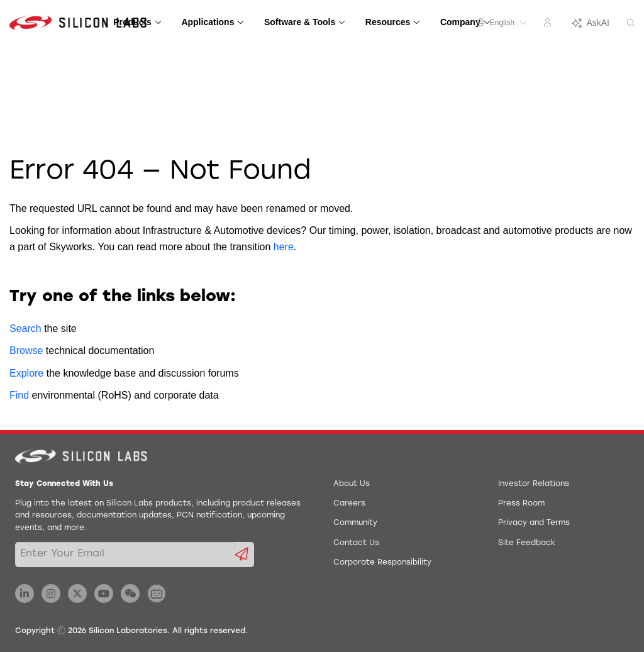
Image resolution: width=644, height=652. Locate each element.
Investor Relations (534, 484)
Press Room (521, 504)
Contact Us (356, 543)
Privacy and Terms (534, 523)
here (284, 247)
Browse (26, 351)
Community (355, 523)
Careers (349, 504)
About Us (352, 484)
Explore (26, 373)
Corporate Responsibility (382, 563)
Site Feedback (527, 543)
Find (19, 395)
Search (25, 329)
